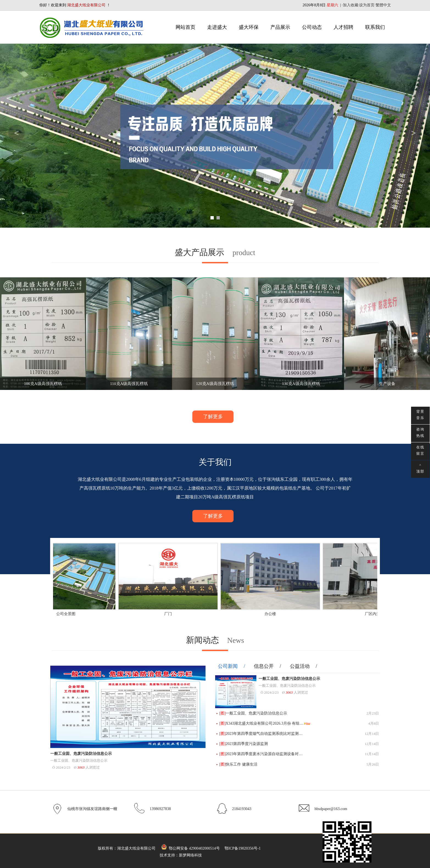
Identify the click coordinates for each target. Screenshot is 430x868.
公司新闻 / (232, 666)
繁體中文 (383, 5)
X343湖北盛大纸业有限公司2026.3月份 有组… (264, 723)
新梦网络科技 (190, 855)
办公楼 (289, 614)
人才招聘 (343, 27)
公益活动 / (304, 666)
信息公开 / (268, 666)
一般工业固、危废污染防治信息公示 (81, 754)
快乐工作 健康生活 (242, 764)
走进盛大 (217, 27)
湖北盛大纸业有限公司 (136, 848)
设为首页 (367, 5)
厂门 (187, 614)
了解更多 (213, 417)
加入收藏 (351, 5)
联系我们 (375, 27)
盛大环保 (249, 27)
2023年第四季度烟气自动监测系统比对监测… (264, 734)
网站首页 (185, 27)
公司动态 (312, 27)
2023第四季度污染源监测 (247, 744)
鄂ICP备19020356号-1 (242, 848)
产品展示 (280, 27)
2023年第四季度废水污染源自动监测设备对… (264, 754)
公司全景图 (84, 614)
